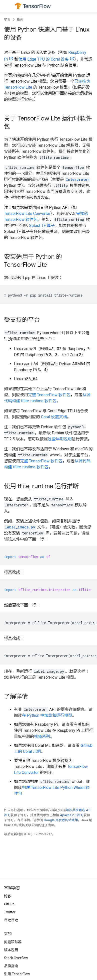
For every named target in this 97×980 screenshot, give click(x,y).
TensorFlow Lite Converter (27, 214)
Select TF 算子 (42, 226)
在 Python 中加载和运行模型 (47, 715)
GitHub (9, 904)
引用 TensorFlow (17, 974)
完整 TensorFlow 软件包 (49, 395)
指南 (20, 19)
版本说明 (11, 950)
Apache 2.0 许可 (72, 815)
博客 (7, 896)
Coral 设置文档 (54, 417)
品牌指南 (11, 966)
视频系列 (42, 736)
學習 (7, 19)
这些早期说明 (60, 439)
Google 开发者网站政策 (61, 820)
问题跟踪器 (13, 942)
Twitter (10, 912)
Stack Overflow (16, 958)
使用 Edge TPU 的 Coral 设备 (43, 59)
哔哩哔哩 (11, 920)
